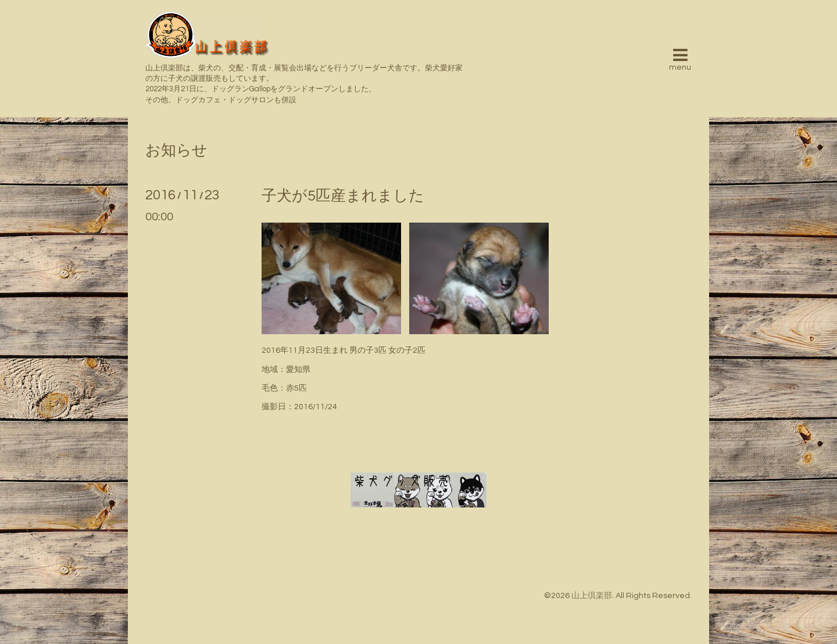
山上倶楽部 (592, 596)
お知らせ (176, 151)
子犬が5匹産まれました (343, 196)
